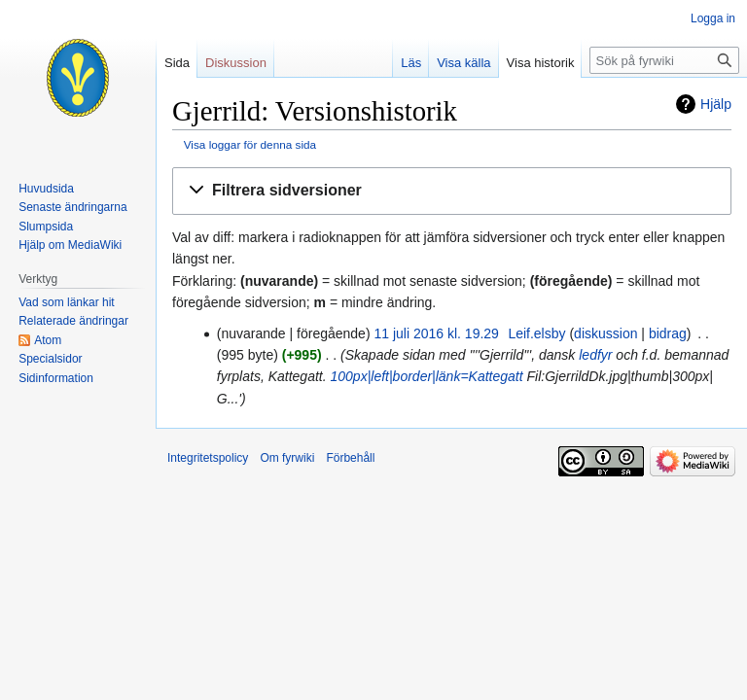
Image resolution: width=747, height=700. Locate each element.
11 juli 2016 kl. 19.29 (436, 333)
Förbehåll (350, 458)
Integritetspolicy (208, 458)
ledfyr (595, 355)
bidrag (668, 333)
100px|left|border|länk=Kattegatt (427, 376)
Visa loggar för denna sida (250, 144)
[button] (452, 191)
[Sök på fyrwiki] (664, 60)
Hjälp (716, 104)
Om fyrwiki (287, 458)
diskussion (605, 333)
